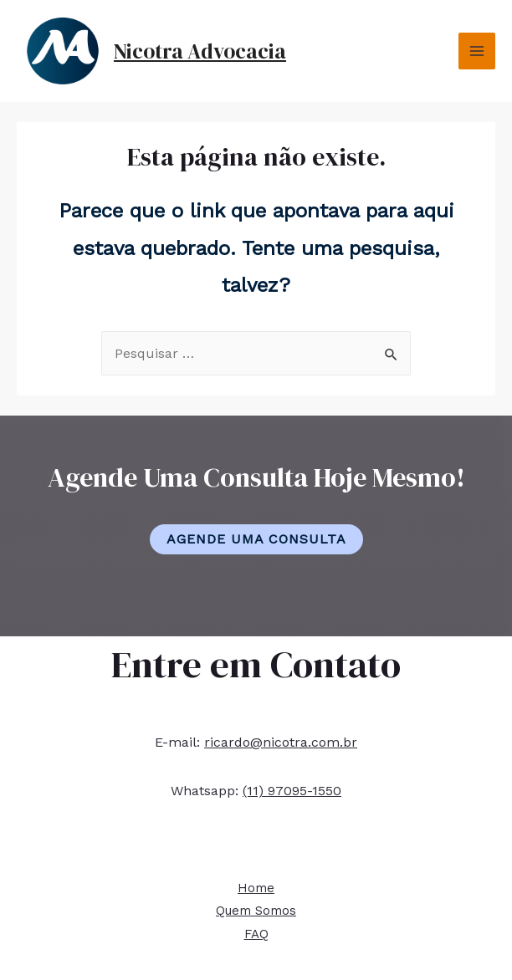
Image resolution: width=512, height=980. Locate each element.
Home (256, 888)
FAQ (256, 934)
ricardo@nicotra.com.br (281, 742)
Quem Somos (256, 911)
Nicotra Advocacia (200, 51)
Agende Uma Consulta (256, 539)
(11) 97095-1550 (292, 791)
